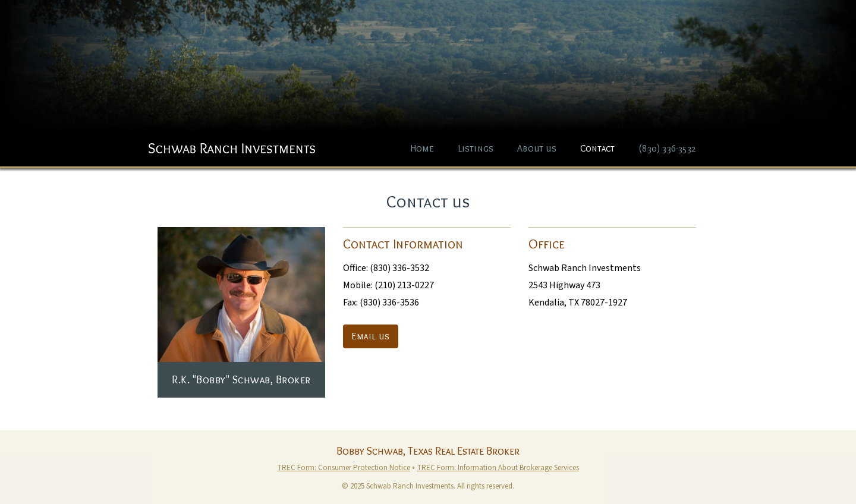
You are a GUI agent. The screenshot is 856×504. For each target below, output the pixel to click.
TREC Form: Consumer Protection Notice (344, 468)
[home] (232, 142)
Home (423, 148)
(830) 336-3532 (667, 148)
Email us (371, 336)
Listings (476, 148)
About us (537, 148)
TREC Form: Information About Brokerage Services (498, 468)
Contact (597, 148)
